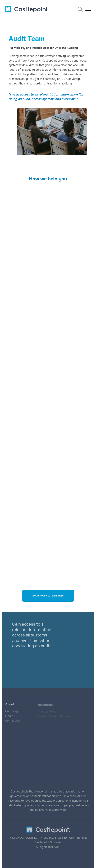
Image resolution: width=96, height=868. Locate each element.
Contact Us (12, 721)
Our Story (12, 711)
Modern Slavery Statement (55, 717)
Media (9, 716)
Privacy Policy (47, 712)
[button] (88, 9)
